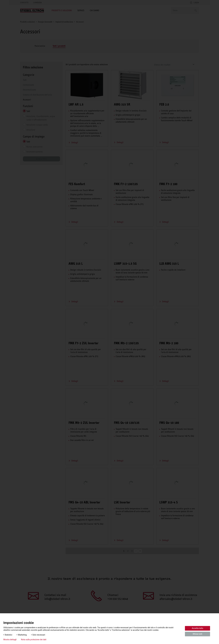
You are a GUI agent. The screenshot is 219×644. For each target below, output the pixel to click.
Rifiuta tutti (197, 634)
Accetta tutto (198, 628)
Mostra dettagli (10, 640)
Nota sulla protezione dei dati (34, 640)
